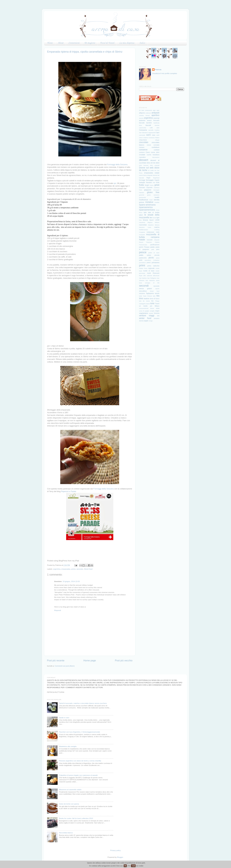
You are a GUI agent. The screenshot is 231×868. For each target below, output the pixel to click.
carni (148, 135)
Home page (90, 660)
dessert (144, 160)
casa (154, 135)
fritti (154, 183)
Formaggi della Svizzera (117, 164)
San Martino (143, 278)
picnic (151, 258)
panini (141, 247)
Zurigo (151, 321)
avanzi (149, 120)
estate (157, 173)
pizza (158, 258)
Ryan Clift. (143, 276)
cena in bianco (144, 138)
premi (149, 262)
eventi (141, 175)
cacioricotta (143, 128)
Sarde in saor (64, 718)
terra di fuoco (155, 299)
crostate (142, 155)
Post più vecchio (124, 660)
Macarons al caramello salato (70, 789)
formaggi (142, 180)
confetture (156, 147)
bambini (149, 123)
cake (158, 128)
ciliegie (157, 140)
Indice (142, 43)
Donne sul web (146, 168)
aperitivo (155, 115)
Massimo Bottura (154, 225)
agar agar (156, 110)
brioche (157, 125)
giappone (148, 190)
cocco (149, 145)
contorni (142, 152)
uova (158, 308)
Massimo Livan (145, 227)
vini (158, 316)
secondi (144, 286)
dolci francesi (144, 165)
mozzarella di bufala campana (149, 236)
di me (153, 163)
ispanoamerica (146, 207)
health (157, 197)
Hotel (151, 200)
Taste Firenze (147, 296)
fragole (157, 180)
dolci (157, 163)
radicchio (156, 266)
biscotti (148, 125)
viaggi (152, 316)
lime (140, 220)
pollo (141, 260)
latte (145, 212)
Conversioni (74, 43)
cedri (158, 135)
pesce (143, 252)
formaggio (150, 180)
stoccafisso (143, 291)
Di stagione (90, 43)
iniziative (149, 202)
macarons (142, 222)
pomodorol (142, 263)
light (158, 218)
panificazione (155, 245)
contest (157, 150)
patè (153, 249)
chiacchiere (143, 140)
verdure (143, 316)
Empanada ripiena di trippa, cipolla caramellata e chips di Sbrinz (85, 52)
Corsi (148, 152)
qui (115, 183)
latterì (141, 215)
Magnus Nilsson (153, 222)
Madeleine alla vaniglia (68, 746)
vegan (157, 311)
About (61, 43)
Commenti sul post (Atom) (65, 666)
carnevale (142, 135)
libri (151, 218)
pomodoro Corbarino (152, 260)
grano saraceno (153, 195)
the (152, 301)
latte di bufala (154, 212)
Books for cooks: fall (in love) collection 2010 (76, 818)
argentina (57, 569)
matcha (157, 227)
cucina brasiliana (153, 155)
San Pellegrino (152, 278)
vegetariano (144, 313)
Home (50, 43)
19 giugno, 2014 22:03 (71, 581)
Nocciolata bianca (66, 833)
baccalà (142, 123)
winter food (145, 318)
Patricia (158, 70)
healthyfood (143, 200)
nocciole (150, 240)
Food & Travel (107, 43)
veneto (151, 313)
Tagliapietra (150, 293)
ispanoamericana (147, 210)
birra (140, 125)
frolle (158, 182)
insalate (157, 202)
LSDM (157, 220)
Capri (157, 133)
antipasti (155, 113)
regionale (151, 268)
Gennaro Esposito (146, 187)
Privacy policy (115, 850)
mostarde (142, 235)
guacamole (142, 198)
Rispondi (58, 610)
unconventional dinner (147, 308)
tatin (154, 296)
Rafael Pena (143, 268)
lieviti (154, 218)
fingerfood (156, 178)
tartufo (157, 293)
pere (158, 249)
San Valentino (150, 281)
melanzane (150, 232)
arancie (141, 118)
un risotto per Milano (149, 306)
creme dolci (155, 152)
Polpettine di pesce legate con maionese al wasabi (78, 775)
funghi (147, 185)
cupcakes (142, 157)
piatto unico (145, 255)
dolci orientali (155, 165)
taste (141, 296)
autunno (142, 120)
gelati (157, 185)
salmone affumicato (153, 276)
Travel (157, 304)
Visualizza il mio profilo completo (165, 73)
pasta (153, 247)
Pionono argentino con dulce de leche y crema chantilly (80, 761)
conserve (143, 150)
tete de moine (144, 301)
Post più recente (56, 660)
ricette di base (149, 271)
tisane (148, 304)
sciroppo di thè (152, 283)
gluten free (153, 192)
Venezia (157, 313)
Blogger (120, 857)
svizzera (142, 293)
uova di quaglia (144, 311)
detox (149, 163)
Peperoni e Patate (69, 491)
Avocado (156, 120)
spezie (157, 289)
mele (158, 232)
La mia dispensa (127, 43)
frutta (141, 185)
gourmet (142, 195)
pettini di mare (154, 253)
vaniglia (152, 311)
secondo (80, 569)
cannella (151, 130)
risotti (149, 273)
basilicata (157, 123)
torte (152, 303)
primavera (156, 262)
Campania (143, 130)
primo (73, 569)
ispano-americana (147, 205)
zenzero (157, 318)
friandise (149, 182)
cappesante (152, 133)
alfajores (142, 113)
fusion (152, 185)
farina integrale (148, 175)
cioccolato (144, 142)
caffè (151, 128)
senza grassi (145, 288)
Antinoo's (148, 113)
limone (145, 220)
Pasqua (147, 247)
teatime (146, 298)
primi (142, 265)
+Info (133, 866)
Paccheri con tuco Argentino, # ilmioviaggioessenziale (80, 732)
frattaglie (142, 182)
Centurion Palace (154, 138)
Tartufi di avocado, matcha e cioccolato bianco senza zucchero (83, 703)
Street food (88, 569)
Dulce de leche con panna (69, 804)
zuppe (146, 321)
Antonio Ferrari (144, 116)
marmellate (143, 225)
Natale (142, 240)
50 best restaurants (145, 110)
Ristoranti (156, 273)
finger (148, 178)
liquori (152, 220)
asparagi (156, 118)
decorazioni (156, 157)
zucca (141, 321)
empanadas (66, 569)
